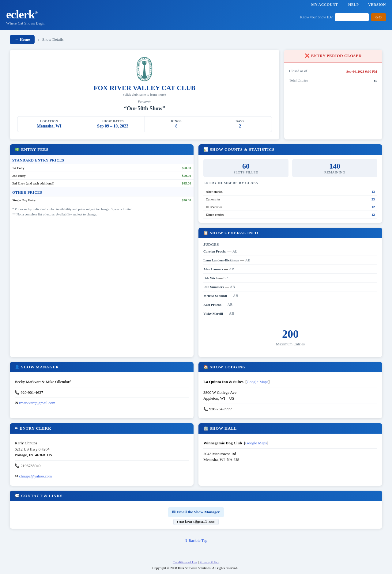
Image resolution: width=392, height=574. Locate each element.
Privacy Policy (209, 563)
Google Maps (258, 382)
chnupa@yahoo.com (35, 476)
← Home (22, 39)
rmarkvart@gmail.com (37, 403)
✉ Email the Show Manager (196, 512)
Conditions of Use (185, 563)
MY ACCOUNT (324, 5)
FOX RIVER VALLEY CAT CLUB (145, 88)
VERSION (377, 5)
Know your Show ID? (316, 17)
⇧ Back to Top (196, 542)
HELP (354, 5)
